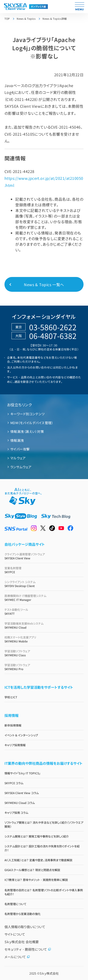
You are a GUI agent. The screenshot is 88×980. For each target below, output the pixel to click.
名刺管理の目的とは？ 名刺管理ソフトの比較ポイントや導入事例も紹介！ (44, 892)
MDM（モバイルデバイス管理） (32, 423)
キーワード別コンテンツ (27, 414)
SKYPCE (44, 570)
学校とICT (11, 697)
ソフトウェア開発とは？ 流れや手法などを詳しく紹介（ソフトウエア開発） (44, 824)
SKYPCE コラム (14, 783)
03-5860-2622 (53, 327)
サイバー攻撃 (20, 449)
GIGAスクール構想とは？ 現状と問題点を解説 (32, 870)
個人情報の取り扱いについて (25, 927)
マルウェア (18, 458)
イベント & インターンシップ (21, 735)
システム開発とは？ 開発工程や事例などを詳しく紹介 (37, 836)
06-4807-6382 (53, 336)
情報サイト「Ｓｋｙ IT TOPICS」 (23, 773)
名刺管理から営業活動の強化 (23, 914)
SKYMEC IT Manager (44, 598)
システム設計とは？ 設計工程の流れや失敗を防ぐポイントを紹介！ (42, 848)
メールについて (17, 957)
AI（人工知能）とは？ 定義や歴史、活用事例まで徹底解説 (38, 860)
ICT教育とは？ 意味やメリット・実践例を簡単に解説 (36, 880)
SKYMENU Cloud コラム (20, 803)
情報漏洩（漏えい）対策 (27, 431)
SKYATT (44, 611)
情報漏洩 (17, 440)
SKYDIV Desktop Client (44, 584)
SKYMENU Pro (44, 667)
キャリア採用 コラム (16, 813)
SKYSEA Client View (44, 556)
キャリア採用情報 (15, 745)
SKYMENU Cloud (44, 625)
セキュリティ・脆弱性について (28, 949)
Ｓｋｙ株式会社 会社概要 (22, 942)
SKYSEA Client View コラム (22, 793)
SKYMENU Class (44, 653)
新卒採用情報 (13, 725)
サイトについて (15, 934)
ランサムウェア (21, 467)
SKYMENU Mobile (44, 639)
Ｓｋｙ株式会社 (49, 973)
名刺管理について (15, 904)
